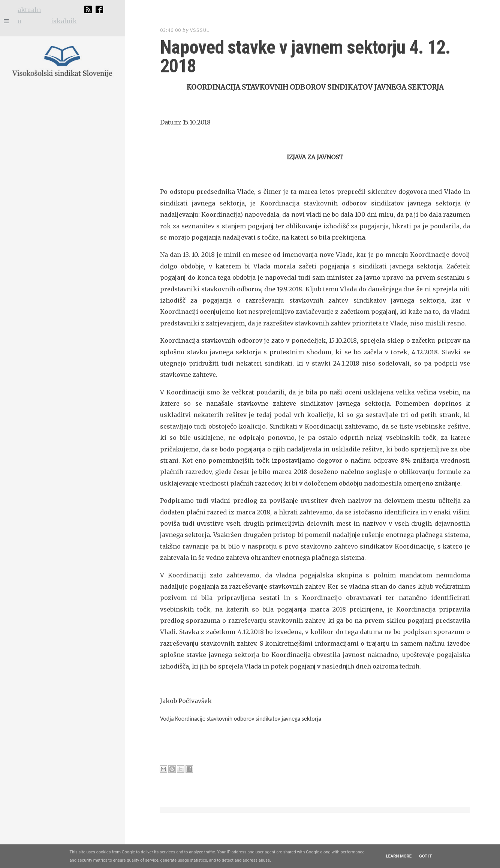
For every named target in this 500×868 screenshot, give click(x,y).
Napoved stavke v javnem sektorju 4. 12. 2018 (290, 47)
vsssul (200, 30)
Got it (425, 856)
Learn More (399, 856)
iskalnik (64, 21)
